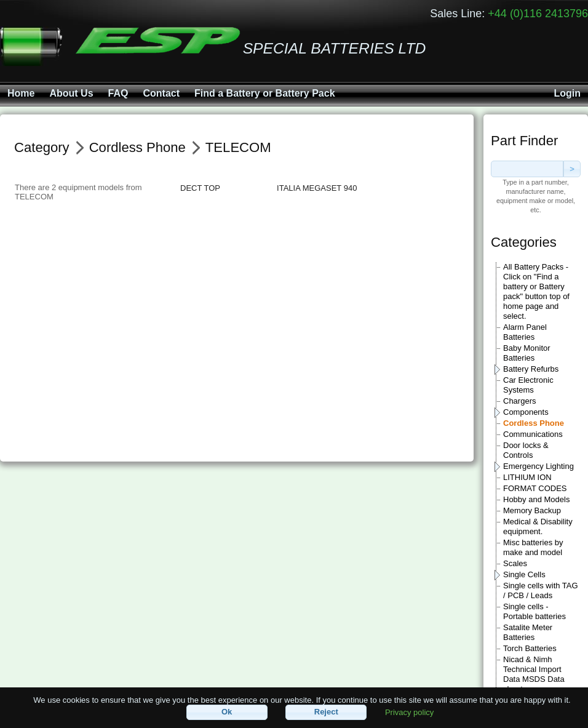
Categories (524, 242)
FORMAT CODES (535, 488)
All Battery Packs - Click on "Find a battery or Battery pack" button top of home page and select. (536, 291)
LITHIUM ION (527, 477)
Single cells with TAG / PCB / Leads (541, 590)
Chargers (519, 401)
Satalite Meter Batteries (528, 632)
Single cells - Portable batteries (534, 611)
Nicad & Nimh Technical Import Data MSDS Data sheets (534, 674)
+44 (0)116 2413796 (538, 14)
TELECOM (238, 147)
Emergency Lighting (538, 466)
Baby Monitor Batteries (527, 353)
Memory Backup (532, 510)
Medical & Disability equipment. (538, 526)
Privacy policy (409, 712)
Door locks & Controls (526, 450)
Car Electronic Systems (528, 385)
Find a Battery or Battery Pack (265, 93)
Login (567, 93)
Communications (533, 434)
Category (42, 147)
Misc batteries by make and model (533, 547)
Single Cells (524, 574)
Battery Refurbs (531, 369)
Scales (515, 563)
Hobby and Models (536, 499)
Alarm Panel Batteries (525, 332)
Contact (161, 93)
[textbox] (527, 169)
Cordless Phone (534, 423)
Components (526, 412)
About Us (71, 93)
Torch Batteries (530, 648)
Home (21, 93)
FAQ (118, 93)
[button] (227, 712)
